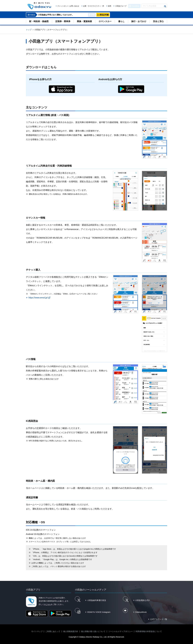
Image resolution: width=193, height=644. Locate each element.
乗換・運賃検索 (84, 21)
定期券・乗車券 (63, 21)
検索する (165, 6)
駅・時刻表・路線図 (39, 21)
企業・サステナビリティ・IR (94, 6)
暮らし (121, 21)
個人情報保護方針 (71, 631)
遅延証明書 (104, 15)
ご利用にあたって (53, 631)
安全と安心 (158, 21)
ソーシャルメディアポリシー (121, 631)
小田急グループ (121, 6)
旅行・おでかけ (139, 21)
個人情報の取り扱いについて (93, 631)
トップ (29, 30)
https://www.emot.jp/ (38, 298)
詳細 (93, 15)
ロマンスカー (105, 21)
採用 (110, 6)
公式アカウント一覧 (159, 619)
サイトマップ (37, 631)
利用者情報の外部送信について (149, 631)
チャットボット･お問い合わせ (68, 6)
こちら (48, 604)
